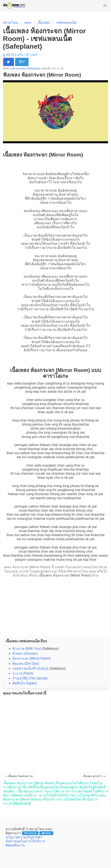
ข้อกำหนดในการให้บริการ (25, 841)
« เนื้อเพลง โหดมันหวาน (19, 776)
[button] (105, 6)
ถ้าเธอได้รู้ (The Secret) (30, 678)
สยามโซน (10, 23)
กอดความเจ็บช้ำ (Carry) (30, 668)
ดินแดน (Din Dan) (26, 664)
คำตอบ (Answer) (25, 654)
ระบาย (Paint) (23, 673)
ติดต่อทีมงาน (15, 845)
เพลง (28, 23)
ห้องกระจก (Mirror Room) (32, 658)
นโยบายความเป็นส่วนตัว (24, 837)
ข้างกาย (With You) (27, 649)
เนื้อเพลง (44, 23)
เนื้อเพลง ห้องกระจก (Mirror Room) (65, 575)
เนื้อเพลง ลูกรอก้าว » (94, 776)
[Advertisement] (56, 606)
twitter (47, 833)
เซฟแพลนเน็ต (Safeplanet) (26, 69)
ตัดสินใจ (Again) (25, 683)
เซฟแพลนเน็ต (66, 23)
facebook (30, 833)
